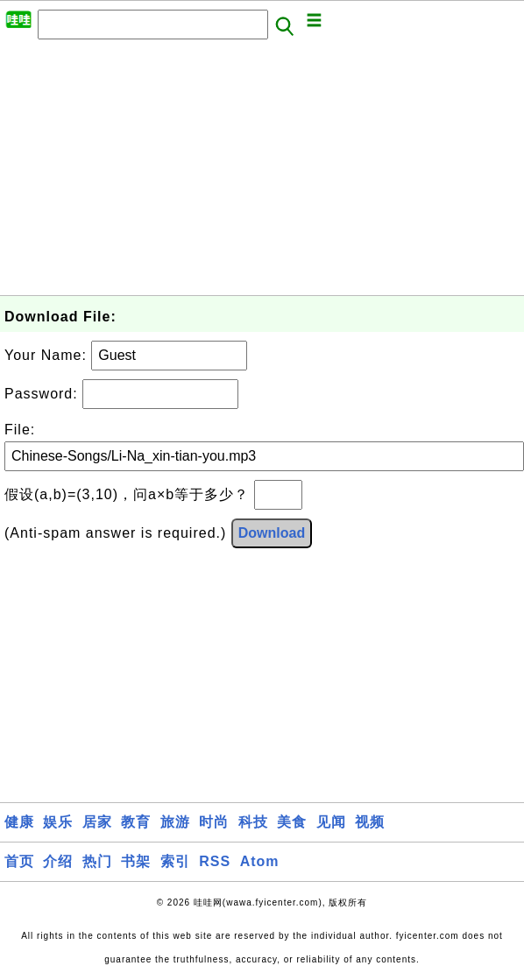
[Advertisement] (254, 173)
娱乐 (58, 822)
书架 (136, 861)
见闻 (331, 822)
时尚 (214, 822)
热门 (97, 861)
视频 (370, 822)
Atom (260, 861)
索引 (175, 861)
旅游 (175, 822)
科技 (253, 822)
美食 (292, 822)
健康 (19, 822)
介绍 (58, 861)
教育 (136, 822)
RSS (215, 861)
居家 (97, 822)
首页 (19, 861)
